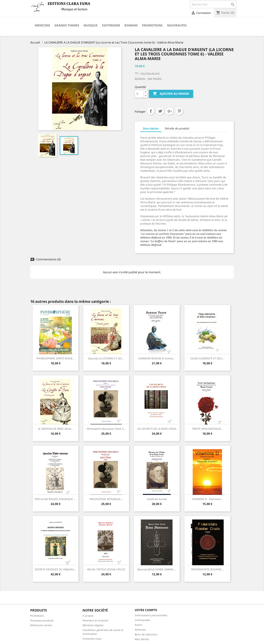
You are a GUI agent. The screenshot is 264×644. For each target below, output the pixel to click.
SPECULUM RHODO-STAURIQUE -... (56, 499)
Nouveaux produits (42, 620)
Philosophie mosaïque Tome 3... (106, 429)
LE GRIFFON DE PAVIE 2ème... (56, 429)
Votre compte (146, 610)
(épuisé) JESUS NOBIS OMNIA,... (157, 569)
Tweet (160, 111)
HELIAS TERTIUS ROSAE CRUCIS (106, 569)
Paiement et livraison (95, 620)
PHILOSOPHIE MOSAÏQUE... (106, 499)
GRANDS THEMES (67, 25)
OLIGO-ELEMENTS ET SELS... (207, 358)
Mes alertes (142, 639)
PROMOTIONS (152, 25)
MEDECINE (42, 25)
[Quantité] (139, 94)
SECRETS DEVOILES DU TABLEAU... (56, 569)
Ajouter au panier (171, 94)
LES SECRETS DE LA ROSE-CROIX (157, 429)
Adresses (140, 630)
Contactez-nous (92, 639)
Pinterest (179, 111)
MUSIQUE (91, 25)
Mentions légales (93, 625)
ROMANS (131, 25)
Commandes (142, 620)
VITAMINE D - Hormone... (207, 499)
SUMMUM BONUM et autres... (157, 358)
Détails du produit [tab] (177, 128)
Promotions (37, 616)
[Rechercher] (213, 4)
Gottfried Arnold (157, 499)
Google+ (170, 111)
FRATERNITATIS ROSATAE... (207, 569)
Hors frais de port (150, 73)
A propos (88, 616)
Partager (151, 111)
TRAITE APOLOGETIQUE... (207, 429)
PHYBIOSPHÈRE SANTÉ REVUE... (56, 358)
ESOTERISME (111, 25)
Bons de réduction (146, 634)
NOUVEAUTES (177, 25)
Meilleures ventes (41, 625)
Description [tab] (151, 128)
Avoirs (139, 625)
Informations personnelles (151, 615)
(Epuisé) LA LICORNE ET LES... (106, 358)
